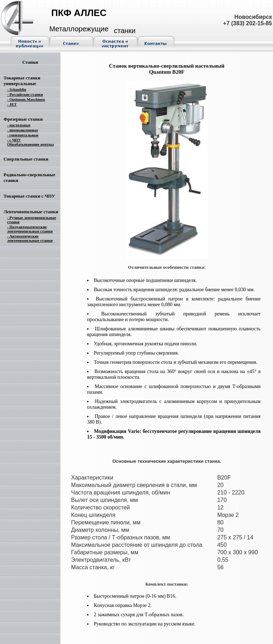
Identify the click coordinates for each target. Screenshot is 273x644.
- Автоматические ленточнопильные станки (30, 238)
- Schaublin (17, 89)
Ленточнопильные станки (31, 212)
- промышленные (23, 130)
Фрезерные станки (23, 119)
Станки (30, 62)
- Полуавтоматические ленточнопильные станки (30, 229)
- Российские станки (25, 94)
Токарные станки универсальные (22, 81)
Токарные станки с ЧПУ (29, 196)
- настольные (19, 125)
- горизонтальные (23, 135)
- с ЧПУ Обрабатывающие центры (30, 142)
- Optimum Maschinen (26, 99)
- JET (12, 104)
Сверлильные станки (26, 159)
